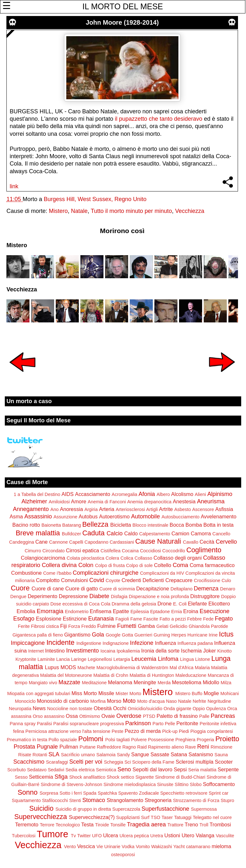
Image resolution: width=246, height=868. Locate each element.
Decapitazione (153, 588)
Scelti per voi (86, 762)
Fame (136, 619)
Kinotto (224, 651)
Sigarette (145, 777)
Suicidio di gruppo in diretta (83, 809)
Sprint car (218, 793)
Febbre (194, 619)
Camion (180, 533)
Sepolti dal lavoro (152, 769)
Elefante (197, 604)
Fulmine (106, 626)
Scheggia (113, 762)
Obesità (103, 708)
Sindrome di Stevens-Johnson (71, 784)
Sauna (221, 755)
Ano (54, 509)
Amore (79, 501)
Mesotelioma (187, 682)
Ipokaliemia (128, 651)
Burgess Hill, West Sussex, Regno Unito (95, 199)
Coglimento (204, 550)
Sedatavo (37, 770)
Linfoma (168, 659)
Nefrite (199, 701)
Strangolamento (125, 800)
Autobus (88, 516)
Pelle (170, 724)
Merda (164, 683)
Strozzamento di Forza (196, 800)
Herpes (179, 635)
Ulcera (111, 835)
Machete (86, 668)
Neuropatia (20, 709)
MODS (68, 667)
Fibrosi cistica (45, 626)
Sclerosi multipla (194, 762)
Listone (202, 659)
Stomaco (94, 800)
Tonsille (118, 825)
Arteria (107, 509)
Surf (145, 817)
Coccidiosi (151, 551)
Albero (163, 494)
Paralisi (44, 724)
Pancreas (223, 716)
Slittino (181, 784)
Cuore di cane (48, 588)
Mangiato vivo (43, 683)
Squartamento (26, 800)
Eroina (191, 611)
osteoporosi (123, 855)
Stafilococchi (55, 800)
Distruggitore (205, 596)
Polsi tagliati (117, 740)
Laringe (79, 659)
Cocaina (130, 551)
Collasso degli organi (177, 558)
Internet (36, 651)
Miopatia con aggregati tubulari (39, 694)
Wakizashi (162, 847)
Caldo (131, 533)
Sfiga (61, 777)
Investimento (83, 651)
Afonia (147, 494)
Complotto (48, 580)
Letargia (122, 659)
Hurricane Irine (202, 635)
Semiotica (106, 770)
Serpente (228, 769)
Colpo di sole (139, 565)
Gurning (162, 635)
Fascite (151, 619)
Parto (158, 724)
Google (113, 635)
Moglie (211, 693)
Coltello (163, 565)
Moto (129, 701)
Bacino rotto (26, 525)
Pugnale (47, 747)
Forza (74, 626)
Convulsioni (75, 580)
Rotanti (40, 755)
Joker (209, 651)
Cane (41, 542)
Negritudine (219, 701)
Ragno (129, 747)
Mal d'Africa (181, 668)
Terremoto (27, 824)
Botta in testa (219, 525)
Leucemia (144, 659)
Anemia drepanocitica (149, 502)
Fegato (224, 619)
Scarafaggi (57, 762)
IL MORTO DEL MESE (123, 6)
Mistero (58, 211)
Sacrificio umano (78, 755)
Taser (167, 817)
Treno (192, 824)
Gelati (162, 626)
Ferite (24, 626)
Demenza (206, 588)
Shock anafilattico (87, 777)
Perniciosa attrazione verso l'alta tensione (68, 731)
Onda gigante (177, 709)
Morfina (98, 701)
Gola (98, 635)
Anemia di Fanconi (107, 502)
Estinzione (75, 619)
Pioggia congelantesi (212, 731)
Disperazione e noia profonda (159, 596)
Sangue (140, 754)
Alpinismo (220, 494)
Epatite (121, 611)
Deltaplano (181, 589)
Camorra (201, 533)
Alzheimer (34, 501)
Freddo (89, 626)
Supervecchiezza (41, 817)
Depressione (74, 596)
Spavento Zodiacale (139, 793)
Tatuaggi (183, 817)
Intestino (55, 651)
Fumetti (127, 626)
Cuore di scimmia (117, 589)
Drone (165, 604)
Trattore (176, 825)
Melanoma (120, 682)
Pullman (69, 747)
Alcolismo (182, 494)
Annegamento (31, 509)
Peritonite (187, 723)
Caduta (94, 533)
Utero (188, 835)
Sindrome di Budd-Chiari (180, 777)
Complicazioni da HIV (162, 573)
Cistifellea (111, 551)
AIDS (68, 494)
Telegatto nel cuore (212, 817)
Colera (112, 558)
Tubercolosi (24, 836)
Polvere (139, 740)
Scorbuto (17, 770)
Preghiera (185, 740)
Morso (114, 701)
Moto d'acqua (151, 701)
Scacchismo (29, 762)
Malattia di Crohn (111, 675)
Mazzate (69, 682)
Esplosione (49, 619)
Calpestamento (155, 534)
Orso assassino (49, 716)
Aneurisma (211, 501)
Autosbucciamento (180, 517)
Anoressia (71, 509)
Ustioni (172, 835)
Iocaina (108, 651)
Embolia (26, 611)
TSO (156, 817)
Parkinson (138, 723)
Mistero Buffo (189, 694)
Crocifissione (207, 580)
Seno (124, 769)
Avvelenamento (219, 516)
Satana (179, 754)
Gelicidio (179, 626)
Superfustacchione (165, 809)
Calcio (115, 533)
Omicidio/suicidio (145, 709)
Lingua (187, 659)
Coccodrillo (174, 551)
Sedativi (56, 770)
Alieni (200, 494)
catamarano (198, 847)
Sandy (123, 755)
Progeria (205, 740)
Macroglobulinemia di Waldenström (132, 668)
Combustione (26, 573)
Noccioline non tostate (70, 709)
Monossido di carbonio (63, 701)
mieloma (221, 846)
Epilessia (140, 612)
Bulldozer (71, 534)
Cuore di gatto (82, 588)
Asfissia (224, 509)
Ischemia (191, 651)
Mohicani (230, 694)
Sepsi (180, 769)
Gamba (147, 626)
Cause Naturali (158, 541)
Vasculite (225, 836)
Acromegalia (125, 494)
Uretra (157, 836)
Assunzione (65, 517)
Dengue (18, 596)
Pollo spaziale (63, 740)
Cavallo (191, 542)
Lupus (52, 667)
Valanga (205, 835)
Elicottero (219, 604)
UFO (97, 836)
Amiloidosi (59, 502)
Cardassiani (122, 542)
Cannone (58, 542)
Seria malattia (202, 770)
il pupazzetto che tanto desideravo (158, 119)
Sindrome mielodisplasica (130, 784)
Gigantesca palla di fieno (38, 635)
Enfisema (100, 611)
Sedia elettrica (80, 770)
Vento (70, 847)
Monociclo (25, 701)
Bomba (194, 525)
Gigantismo (77, 635)
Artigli (152, 509)
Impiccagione (28, 643)
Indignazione (116, 643)
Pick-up (170, 731)
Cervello (226, 542)
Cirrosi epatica (82, 550)
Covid (97, 580)
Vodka (128, 847)
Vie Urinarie (108, 847)
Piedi (184, 731)
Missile (106, 693)
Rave (191, 747)
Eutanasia (101, 619)
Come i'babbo (57, 573)
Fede (208, 619)
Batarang (71, 525)
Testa (88, 824)
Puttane (88, 747)
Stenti (75, 800)
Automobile (145, 516)
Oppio (199, 709)
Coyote (113, 580)
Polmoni (91, 739)
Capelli (76, 542)
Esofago (24, 619)
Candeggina (22, 542)
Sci (127, 762)
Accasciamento (93, 494)
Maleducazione (191, 675)
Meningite (145, 682)
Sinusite (165, 784)
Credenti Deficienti (143, 580)
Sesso (21, 777)
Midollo (211, 682)
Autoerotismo (114, 516)
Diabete (99, 596)
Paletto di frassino (177, 716)
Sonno (28, 792)
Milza (226, 683)
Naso (171, 701)
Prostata (24, 747)
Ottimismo (90, 716)
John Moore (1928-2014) (122, 22)
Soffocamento (219, 784)
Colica (127, 558)
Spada (90, 793)
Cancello (221, 534)
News (39, 708)
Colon (86, 565)
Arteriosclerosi (130, 509)
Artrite (166, 509)
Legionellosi (100, 659)
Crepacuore (179, 580)
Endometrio (77, 612)
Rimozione (222, 747)
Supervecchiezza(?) (92, 817)
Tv (73, 836)
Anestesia (184, 501)
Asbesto (183, 509)
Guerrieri (143, 635)
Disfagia (119, 596)
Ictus (226, 634)
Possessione (161, 740)
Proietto (227, 739)
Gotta (127, 635)
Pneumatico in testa (27, 740)
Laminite (46, 659)
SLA (54, 754)
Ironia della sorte (160, 651)
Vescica (86, 846)
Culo (226, 580)
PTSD (149, 716)
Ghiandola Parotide (208, 626)
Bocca (177, 525)
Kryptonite (26, 659)
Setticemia (41, 777)
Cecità (207, 542)
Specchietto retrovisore (184, 793)
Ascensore (203, 509)
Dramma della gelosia (134, 604)
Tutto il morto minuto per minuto (131, 211)
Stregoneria (158, 800)
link (14, 186)
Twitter (84, 836)
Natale (79, 211)
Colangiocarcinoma (43, 558)
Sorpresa (49, 793)
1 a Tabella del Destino (37, 494)
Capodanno (96, 542)
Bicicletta (121, 525)
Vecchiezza (190, 211)
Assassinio (38, 516)
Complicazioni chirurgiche (106, 573)
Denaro (228, 589)
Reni (203, 747)
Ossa (72, 716)
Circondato (53, 551)
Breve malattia (38, 533)
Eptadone (160, 612)
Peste (117, 731)
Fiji (64, 626)
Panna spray (23, 724)
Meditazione (94, 683)
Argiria (91, 509)
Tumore (53, 834)
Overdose (129, 716)
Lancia (63, 659)
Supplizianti (128, 817)
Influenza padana (195, 643)
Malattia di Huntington (152, 675)
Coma (180, 565)
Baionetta (51, 525)
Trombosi (220, 824)
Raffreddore (109, 747)
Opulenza (216, 709)
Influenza (166, 643)
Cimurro (33, 551)
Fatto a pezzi (173, 619)
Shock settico (120, 777)
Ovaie (108, 716)
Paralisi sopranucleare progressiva (89, 724)
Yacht (179, 847)
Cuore (20, 588)
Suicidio (41, 808)
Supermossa (204, 809)
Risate (25, 755)
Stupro (227, 800)
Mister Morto (128, 694)
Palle (204, 716)
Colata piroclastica (86, 558)
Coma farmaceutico (212, 565)
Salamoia (106, 755)
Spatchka (107, 793)
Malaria (202, 668)
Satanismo (201, 754)
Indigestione (89, 643)
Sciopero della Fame (153, 762)
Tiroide (102, 825)
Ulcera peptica (134, 836)
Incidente (61, 642)
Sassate (160, 754)
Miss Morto (84, 693)
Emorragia (50, 611)
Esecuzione (214, 611)
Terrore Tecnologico (60, 825)
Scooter (224, 762)
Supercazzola (126, 809)
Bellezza (95, 524)
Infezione (142, 643)
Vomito (143, 847)
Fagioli (122, 619)
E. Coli (180, 604)
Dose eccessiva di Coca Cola (80, 604)
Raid (142, 747)
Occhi (120, 708)
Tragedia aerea (146, 824)
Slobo (196, 784)
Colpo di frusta (110, 565)
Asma (16, 516)
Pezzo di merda (143, 731)
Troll (204, 825)
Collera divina (59, 565)
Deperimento (42, 596)
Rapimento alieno (166, 747)
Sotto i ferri (71, 793)
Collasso (143, 558)
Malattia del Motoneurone (66, 675)
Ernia (176, 612)
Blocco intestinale (151, 525)
